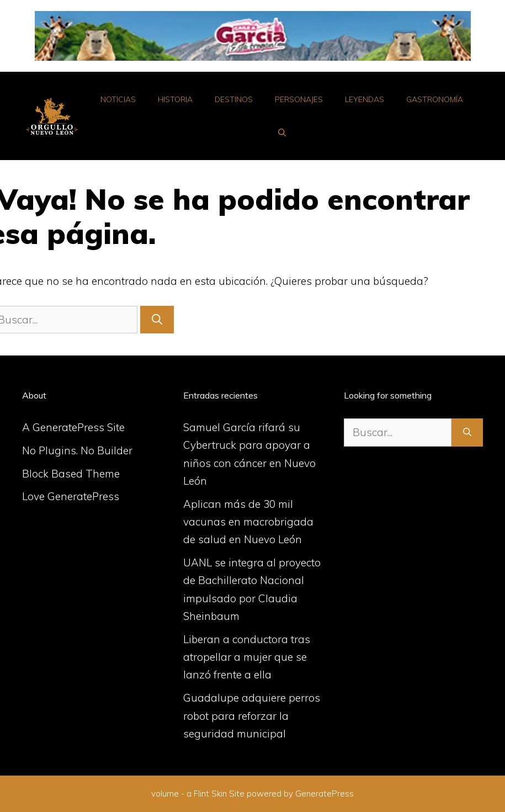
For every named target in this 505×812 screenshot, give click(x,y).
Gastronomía (435, 99)
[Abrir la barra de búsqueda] (282, 132)
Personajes (299, 99)
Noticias (118, 99)
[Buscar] (157, 320)
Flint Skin (210, 794)
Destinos (234, 99)
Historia (175, 99)
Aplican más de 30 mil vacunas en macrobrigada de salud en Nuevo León (248, 522)
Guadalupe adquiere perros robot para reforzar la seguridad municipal (252, 716)
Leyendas (365, 99)
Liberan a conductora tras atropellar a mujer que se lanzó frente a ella (247, 657)
